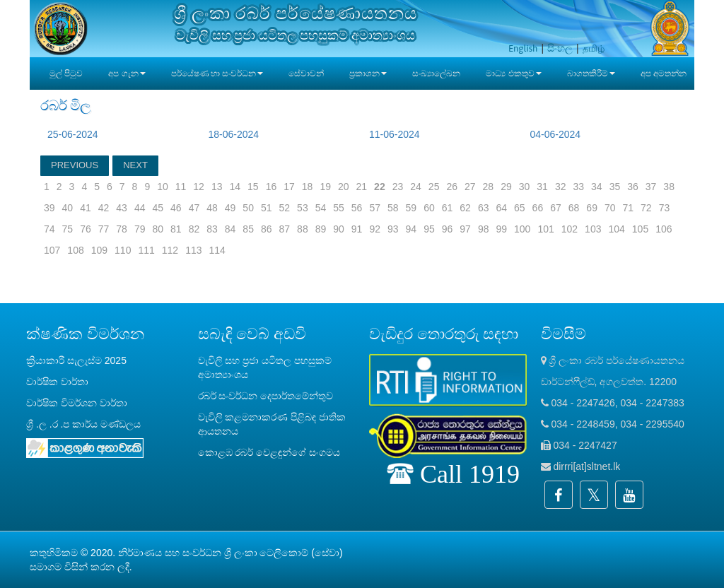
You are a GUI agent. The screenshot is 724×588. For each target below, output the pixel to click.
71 (629, 208)
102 (570, 229)
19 (325, 187)
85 (248, 229)
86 (267, 229)
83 (212, 229)
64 (501, 208)
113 (193, 250)
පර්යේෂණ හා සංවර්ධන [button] (217, 73)
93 (393, 229)
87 (285, 229)
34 (597, 187)
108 (75, 250)
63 (484, 208)
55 (339, 208)
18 (308, 187)
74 (49, 229)
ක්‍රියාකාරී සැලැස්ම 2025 (76, 360)
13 (217, 187)
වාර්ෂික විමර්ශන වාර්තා (77, 403)
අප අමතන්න (664, 73)
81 (176, 229)
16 (271, 187)
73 (665, 208)
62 (465, 208)
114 (217, 250)
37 (651, 187)
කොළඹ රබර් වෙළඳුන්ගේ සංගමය (269, 452)
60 (429, 208)
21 (362, 187)
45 (158, 208)
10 (163, 187)
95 (429, 229)
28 (489, 187)
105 (640, 229)
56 (357, 208)
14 (235, 187)
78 (122, 229)
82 (194, 229)
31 (542, 187)
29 (506, 187)
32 (561, 187)
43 (122, 208)
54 (321, 208)
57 (375, 208)
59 (411, 208)
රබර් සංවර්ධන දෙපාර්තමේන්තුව (266, 396)
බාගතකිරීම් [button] (591, 73)
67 (556, 208)
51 (267, 208)
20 (344, 187)
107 (52, 250)
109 (99, 250)
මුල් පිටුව (66, 73)
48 (212, 208)
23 (398, 187)
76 (86, 229)
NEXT (135, 165)
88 (303, 229)
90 (339, 229)
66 (538, 208)
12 (199, 187)
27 (470, 187)
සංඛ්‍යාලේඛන (436, 73)
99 (501, 229)
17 (289, 187)
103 (593, 229)
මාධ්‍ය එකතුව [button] (513, 73)
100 (522, 229)
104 (616, 229)
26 (452, 187)
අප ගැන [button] (127, 73)
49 (230, 208)
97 (465, 229)
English (523, 48)
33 (578, 187)
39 (49, 208)
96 (448, 229)
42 (104, 208)
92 (375, 229)
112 (170, 250)
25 (434, 187)
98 (484, 229)
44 (140, 208)
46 (176, 208)
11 (181, 187)
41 (86, 208)
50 (248, 208)
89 (321, 229)
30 (525, 187)
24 (416, 187)
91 (357, 229)
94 (411, 229)
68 (574, 208)
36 (633, 187)
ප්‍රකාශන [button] (368, 73)
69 (592, 208)
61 (448, 208)
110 (123, 250)
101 (545, 229)
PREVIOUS (75, 165)
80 (158, 229)
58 (393, 208)
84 (230, 229)
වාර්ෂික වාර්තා (57, 382)
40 (68, 208)
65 (520, 208)
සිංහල (560, 48)
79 (140, 229)
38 (669, 187)
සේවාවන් (306, 73)
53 (303, 208)
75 (68, 229)
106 (664, 229)
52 (285, 208)
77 (104, 229)
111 (146, 250)
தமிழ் (594, 48)
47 (194, 208)
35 (615, 187)
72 (646, 208)
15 (253, 187)
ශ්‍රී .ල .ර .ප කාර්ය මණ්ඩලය (83, 424)
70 (610, 208)
